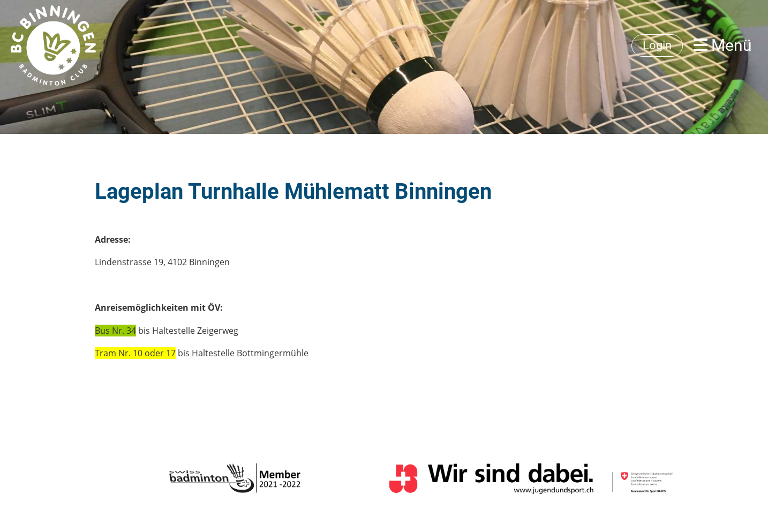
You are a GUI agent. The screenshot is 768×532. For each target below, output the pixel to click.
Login (657, 45)
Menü (723, 45)
